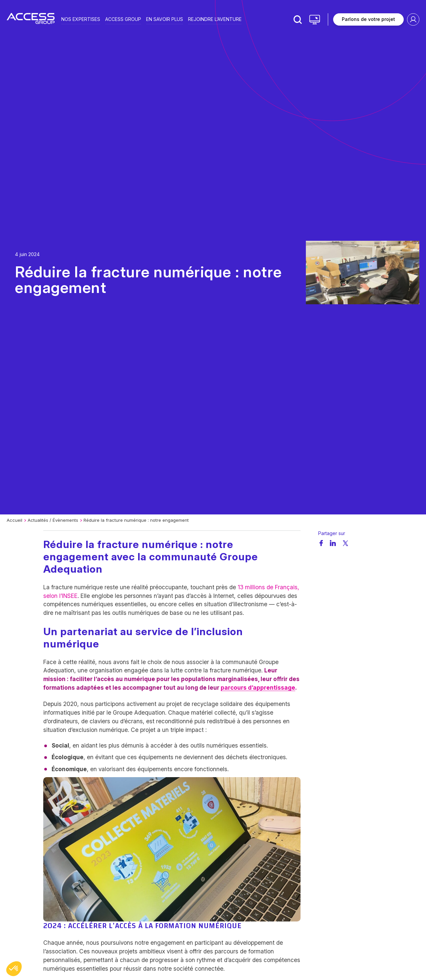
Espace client (413, 19)
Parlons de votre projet (368, 19)
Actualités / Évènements (53, 520)
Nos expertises (81, 19)
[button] (14, 969)
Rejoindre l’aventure (215, 19)
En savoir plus (165, 19)
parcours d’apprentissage (258, 688)
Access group (123, 19)
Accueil (14, 520)
